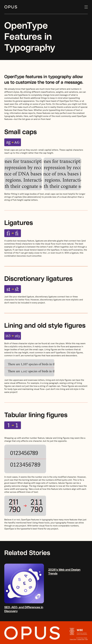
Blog (87, 639)
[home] (43, 7)
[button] (85, 7)
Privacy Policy (73, 639)
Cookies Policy (81, 639)
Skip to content (4, 7)
